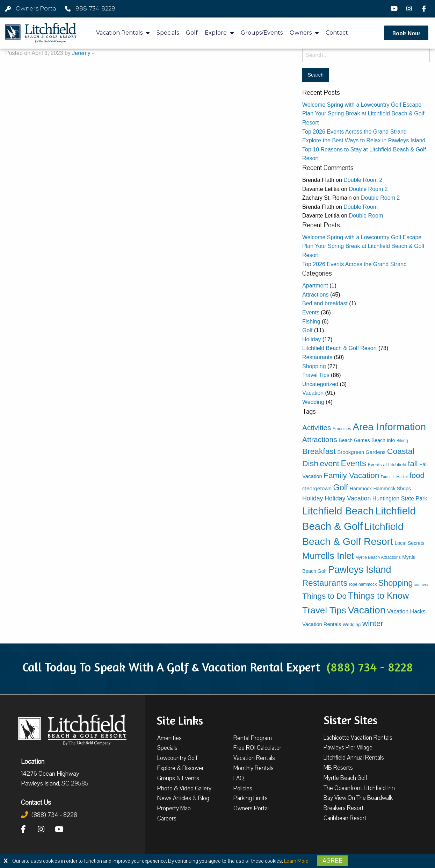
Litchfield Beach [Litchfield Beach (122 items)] (338, 511)
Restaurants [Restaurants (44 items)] (325, 583)
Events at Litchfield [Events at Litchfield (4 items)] (387, 465)
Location (33, 761)
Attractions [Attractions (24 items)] (320, 439)
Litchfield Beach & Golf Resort (339, 348)
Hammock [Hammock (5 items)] (361, 489)
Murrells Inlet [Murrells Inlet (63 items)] (328, 556)
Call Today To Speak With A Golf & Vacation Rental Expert (218, 667)
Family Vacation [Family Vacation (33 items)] (351, 475)
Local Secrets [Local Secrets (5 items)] (409, 543)
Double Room (361, 207)
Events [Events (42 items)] (353, 463)
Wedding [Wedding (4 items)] (352, 624)
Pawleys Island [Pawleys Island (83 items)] (360, 570)
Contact (337, 33)
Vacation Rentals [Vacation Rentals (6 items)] (322, 624)
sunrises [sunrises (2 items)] (421, 584)
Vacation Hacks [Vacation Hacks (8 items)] (406, 611)
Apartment (315, 286)
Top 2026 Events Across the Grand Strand (354, 132)
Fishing (311, 322)
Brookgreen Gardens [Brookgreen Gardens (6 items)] (361, 452)
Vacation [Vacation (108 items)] (367, 610)
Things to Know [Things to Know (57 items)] (378, 596)
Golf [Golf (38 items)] (341, 488)
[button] (406, 33)
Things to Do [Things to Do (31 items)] (324, 596)
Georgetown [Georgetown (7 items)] (317, 488)
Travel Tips (316, 375)
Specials (168, 33)
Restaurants (317, 357)
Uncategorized (320, 384)
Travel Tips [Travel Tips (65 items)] (324, 610)
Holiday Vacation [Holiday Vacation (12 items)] (348, 498)
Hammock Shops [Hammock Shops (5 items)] (392, 489)
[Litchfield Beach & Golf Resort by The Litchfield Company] (41, 33)
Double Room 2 (363, 180)
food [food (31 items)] (417, 475)
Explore (219, 33)
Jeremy (81, 53)
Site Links (180, 720)
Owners (304, 33)
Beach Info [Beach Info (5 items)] (383, 440)
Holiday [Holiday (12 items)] (313, 498)
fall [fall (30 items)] (413, 464)
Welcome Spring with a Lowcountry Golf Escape (362, 105)
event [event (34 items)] (329, 463)
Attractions (316, 295)
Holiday (311, 339)
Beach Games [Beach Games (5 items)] (354, 440)
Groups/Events (262, 33)
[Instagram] (410, 9)
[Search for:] (366, 55)
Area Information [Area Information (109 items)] (389, 427)
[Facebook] (425, 9)
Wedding (313, 402)
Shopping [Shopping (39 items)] (396, 583)
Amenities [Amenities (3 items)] (342, 429)
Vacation (313, 393)
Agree (332, 861)
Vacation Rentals (123, 33)
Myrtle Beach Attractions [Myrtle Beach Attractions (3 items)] (378, 557)
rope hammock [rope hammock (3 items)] (363, 584)
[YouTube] (395, 9)
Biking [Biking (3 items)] (402, 441)
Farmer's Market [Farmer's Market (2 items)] (394, 477)
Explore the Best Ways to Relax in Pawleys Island (364, 140)
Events (311, 312)
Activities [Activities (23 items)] (317, 428)
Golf (192, 33)
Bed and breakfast (325, 303)
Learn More (296, 861)
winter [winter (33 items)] (373, 623)
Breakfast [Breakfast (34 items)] (319, 451)
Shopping (314, 366)
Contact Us (36, 802)
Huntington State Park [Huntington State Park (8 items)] (400, 499)
